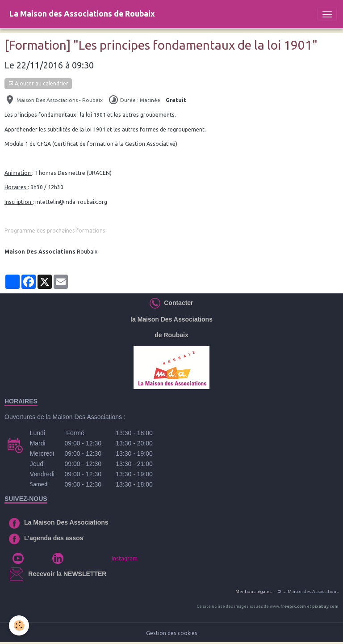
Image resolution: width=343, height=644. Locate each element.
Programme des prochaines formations (55, 231)
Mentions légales (253, 591)
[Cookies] (19, 625)
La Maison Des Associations (66, 522)
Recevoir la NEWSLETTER (67, 574)
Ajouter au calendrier (38, 83)
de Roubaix (171, 335)
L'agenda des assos (54, 538)
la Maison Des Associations (171, 319)
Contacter (177, 303)
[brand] (82, 14)
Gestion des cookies (172, 633)
